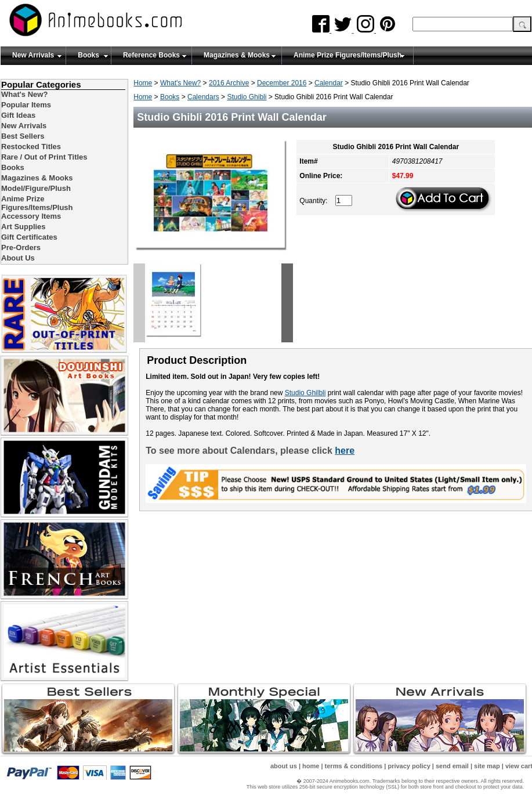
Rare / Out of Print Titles (44, 157)
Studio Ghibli (247, 97)
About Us (18, 258)
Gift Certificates (29, 237)
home (311, 766)
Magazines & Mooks (237, 55)
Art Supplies (23, 227)
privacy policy (409, 766)
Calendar (329, 83)
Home (143, 83)
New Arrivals (33, 55)
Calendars (203, 97)
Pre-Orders (21, 247)
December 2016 (282, 83)
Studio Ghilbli (305, 393)
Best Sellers (23, 136)
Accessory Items (31, 216)
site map (487, 766)
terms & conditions (354, 766)
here (345, 451)
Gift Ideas (18, 115)
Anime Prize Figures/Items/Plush (348, 55)
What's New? (180, 83)
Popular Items (26, 105)
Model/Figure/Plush (36, 188)
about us (284, 766)
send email (452, 766)
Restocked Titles (31, 147)
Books (88, 55)
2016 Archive (229, 83)
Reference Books (151, 55)
